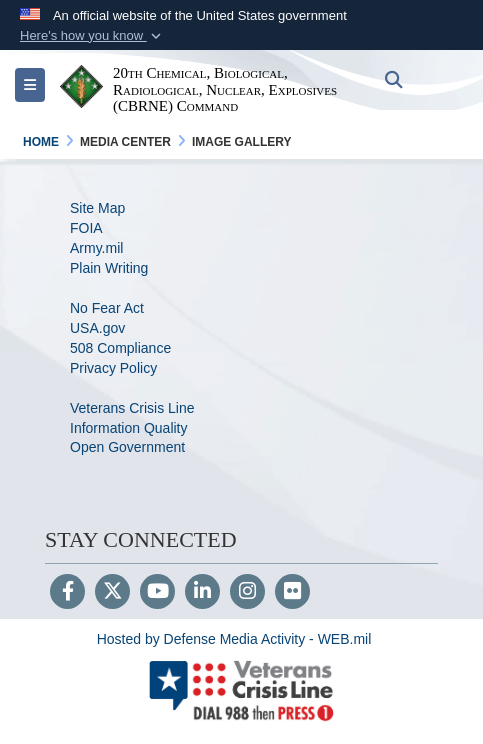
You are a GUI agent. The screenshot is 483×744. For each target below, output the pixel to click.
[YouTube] (157, 593)
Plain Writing (109, 268)
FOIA (86, 228)
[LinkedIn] (202, 593)
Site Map (97, 208)
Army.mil (96, 248)
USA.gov (97, 328)
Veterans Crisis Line (132, 408)
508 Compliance (120, 348)
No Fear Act (107, 308)
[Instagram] (247, 593)
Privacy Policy (113, 368)
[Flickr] (292, 593)
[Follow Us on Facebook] (67, 593)
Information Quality (129, 428)
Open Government (127, 447)
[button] (92, 36)
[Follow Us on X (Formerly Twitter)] (112, 593)
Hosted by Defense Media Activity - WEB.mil (234, 639)
